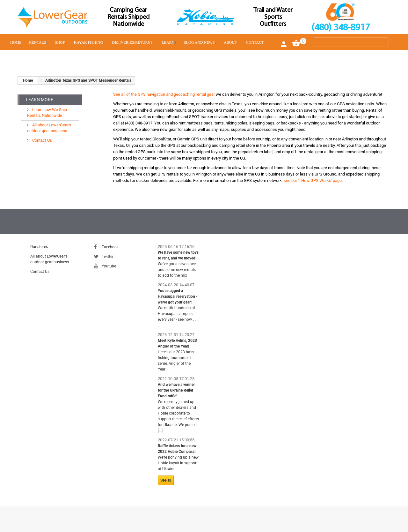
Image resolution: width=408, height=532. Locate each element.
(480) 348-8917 (341, 28)
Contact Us (42, 140)
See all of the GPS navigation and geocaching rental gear (164, 94)
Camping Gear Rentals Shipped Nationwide (128, 17)
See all (166, 480)
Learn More (40, 100)
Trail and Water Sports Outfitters (273, 17)
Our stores (39, 247)
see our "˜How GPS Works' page (313, 180)
